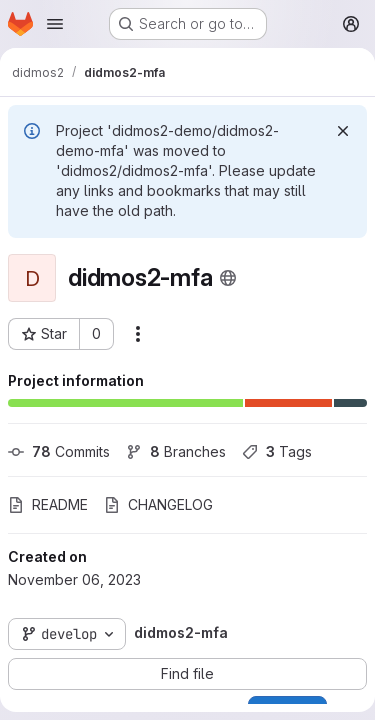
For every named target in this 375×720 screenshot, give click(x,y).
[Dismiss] (343, 131)
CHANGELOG (158, 504)
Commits (59, 451)
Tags (277, 451)
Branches (176, 451)
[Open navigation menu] (55, 24)
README (48, 504)
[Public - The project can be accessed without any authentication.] (228, 278)
